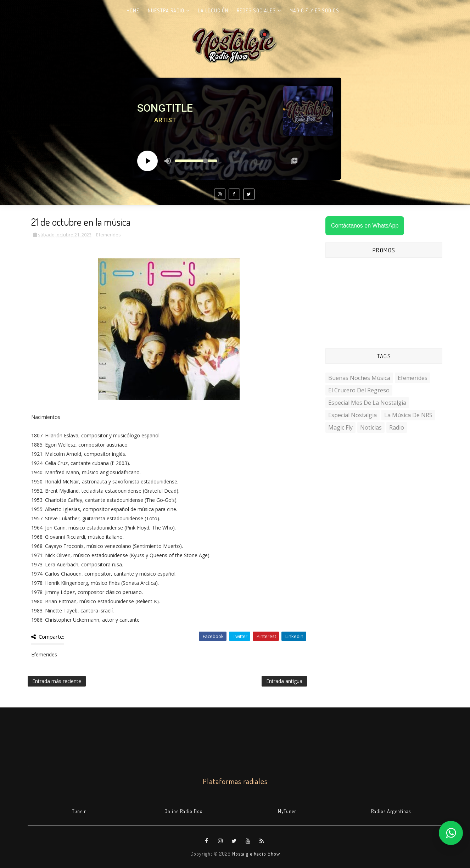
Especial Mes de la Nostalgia (367, 403)
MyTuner (287, 811)
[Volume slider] (196, 161)
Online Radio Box (183, 811)
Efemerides (108, 235)
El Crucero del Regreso (359, 390)
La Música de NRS (408, 415)
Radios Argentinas (391, 811)
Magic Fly (340, 427)
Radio (397, 427)
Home (133, 10)
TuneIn (79, 811)
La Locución (213, 10)
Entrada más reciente (57, 681)
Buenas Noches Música (359, 378)
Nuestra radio (166, 10)
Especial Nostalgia (352, 415)
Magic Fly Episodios (314, 10)
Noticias (371, 427)
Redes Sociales (256, 10)
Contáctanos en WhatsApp (365, 226)
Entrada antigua (284, 681)
